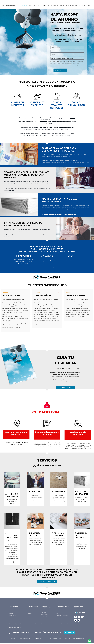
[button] (26, 6)
